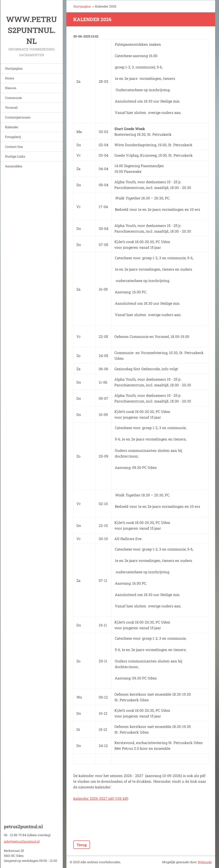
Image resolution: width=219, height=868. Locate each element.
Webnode (205, 862)
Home (10, 78)
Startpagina (14, 68)
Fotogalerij (13, 137)
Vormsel (11, 107)
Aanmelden (14, 166)
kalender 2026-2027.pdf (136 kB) (101, 798)
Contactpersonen (18, 117)
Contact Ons (14, 147)
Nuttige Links (15, 156)
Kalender (12, 127)
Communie (13, 98)
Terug (82, 845)
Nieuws (11, 88)
